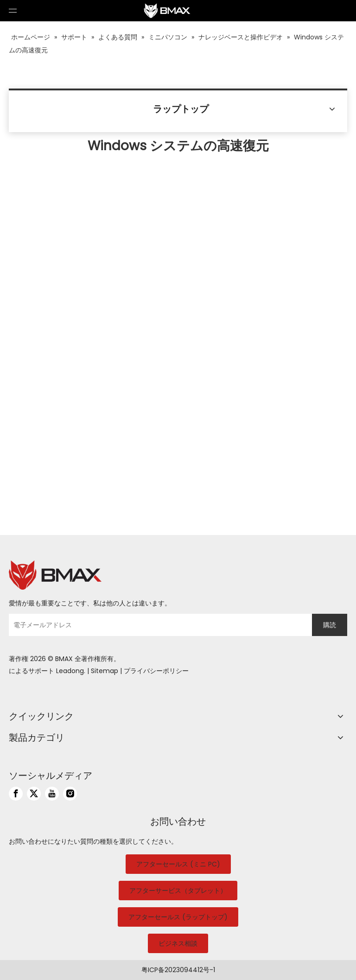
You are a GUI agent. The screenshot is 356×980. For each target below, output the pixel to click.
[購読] (330, 625)
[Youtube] (52, 794)
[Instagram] (70, 794)
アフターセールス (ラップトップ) (178, 917)
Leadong (70, 671)
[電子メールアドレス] (158, 625)
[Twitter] (34, 794)
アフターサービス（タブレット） (178, 891)
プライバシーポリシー (156, 671)
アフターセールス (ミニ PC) (178, 864)
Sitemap (105, 671)
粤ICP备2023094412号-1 (178, 970)
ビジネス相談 (178, 943)
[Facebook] (16, 794)
